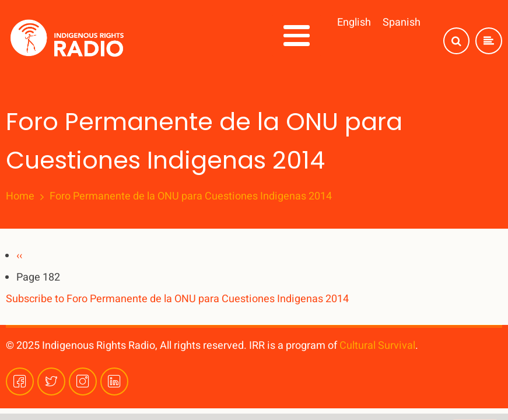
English (354, 22)
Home (20, 197)
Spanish (402, 22)
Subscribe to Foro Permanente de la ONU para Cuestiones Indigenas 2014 (177, 299)
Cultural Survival (377, 346)
